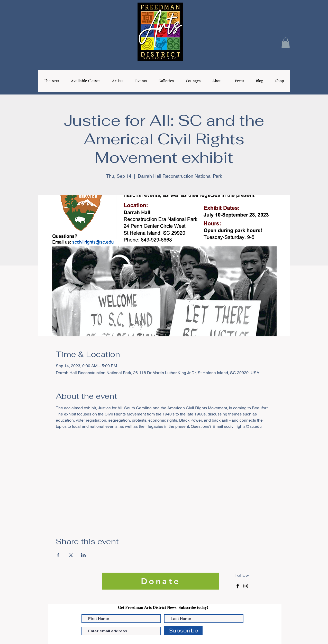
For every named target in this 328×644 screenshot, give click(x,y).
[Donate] (161, 581)
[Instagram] (246, 586)
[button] (286, 43)
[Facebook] (238, 586)
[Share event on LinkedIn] (83, 555)
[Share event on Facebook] (58, 555)
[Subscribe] (183, 631)
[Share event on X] (71, 555)
